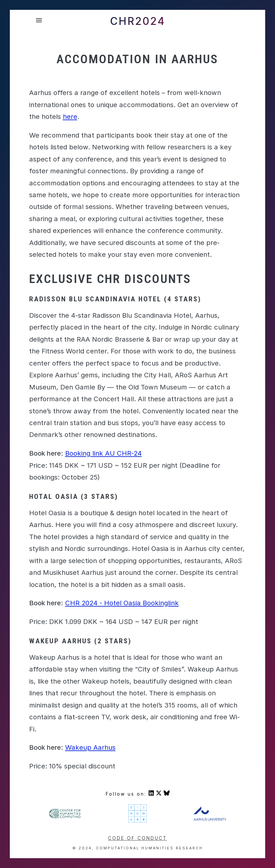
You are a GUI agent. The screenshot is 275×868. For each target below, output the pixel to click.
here (70, 116)
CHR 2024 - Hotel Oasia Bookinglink (122, 603)
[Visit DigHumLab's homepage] (137, 821)
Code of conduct (137, 838)
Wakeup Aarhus (90, 747)
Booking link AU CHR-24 (103, 453)
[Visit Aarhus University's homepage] (210, 819)
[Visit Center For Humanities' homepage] (65, 817)
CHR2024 (138, 21)
